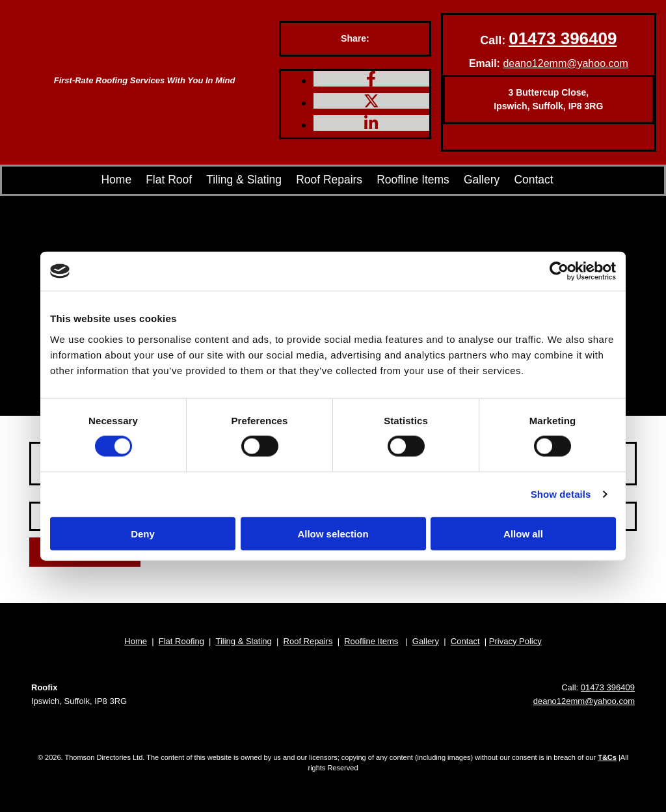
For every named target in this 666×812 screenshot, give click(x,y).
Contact (533, 180)
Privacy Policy (515, 641)
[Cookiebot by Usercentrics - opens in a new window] (559, 271)
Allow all (523, 533)
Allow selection (333, 533)
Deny (143, 533)
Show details (561, 494)
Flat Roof (184, 180)
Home (130, 180)
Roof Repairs (334, 180)
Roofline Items (412, 180)
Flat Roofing (181, 641)
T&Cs (607, 757)
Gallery (478, 180)
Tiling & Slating (256, 180)
